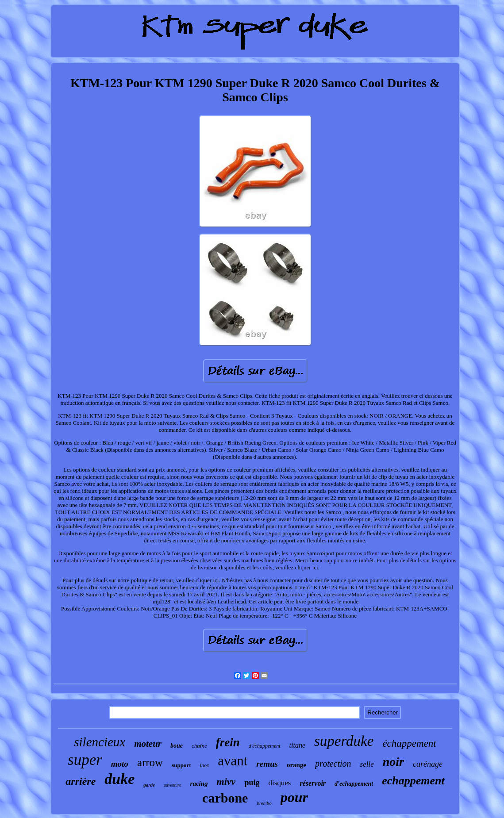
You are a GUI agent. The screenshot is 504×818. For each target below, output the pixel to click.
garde (149, 785)
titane (297, 745)
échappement (409, 743)
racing (199, 783)
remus (267, 764)
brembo (264, 803)
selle (367, 764)
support (181, 765)
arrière (81, 781)
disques (279, 783)
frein (228, 742)
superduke (344, 741)
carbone (225, 798)
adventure (173, 785)
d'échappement (265, 746)
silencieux (100, 742)
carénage (428, 764)
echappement (413, 781)
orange (296, 765)
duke (119, 779)
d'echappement (354, 784)
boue (177, 746)
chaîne (199, 746)
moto (120, 764)
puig (252, 783)
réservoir (313, 783)
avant (233, 761)
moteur (148, 744)
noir (393, 762)
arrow (150, 762)
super (85, 760)
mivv (226, 782)
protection (333, 764)
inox (205, 765)
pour (294, 797)
